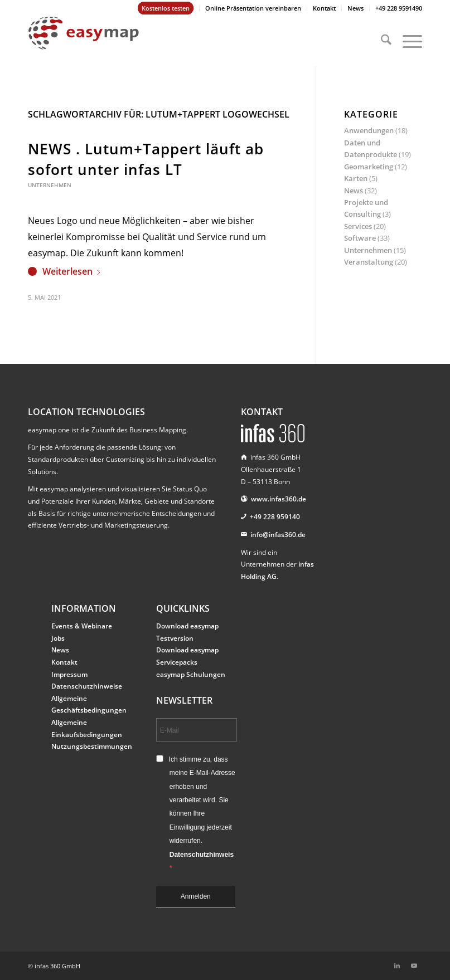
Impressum (69, 674)
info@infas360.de (278, 535)
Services (358, 226)
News (355, 8)
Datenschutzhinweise (87, 686)
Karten (356, 178)
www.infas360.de (279, 499)
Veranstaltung (369, 262)
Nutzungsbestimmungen (92, 746)
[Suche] (381, 41)
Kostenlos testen (166, 8)
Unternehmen (50, 185)
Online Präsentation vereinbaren (253, 8)
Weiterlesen (72, 271)
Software (360, 238)
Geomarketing (369, 167)
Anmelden (196, 896)
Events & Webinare (82, 626)
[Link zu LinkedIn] (397, 966)
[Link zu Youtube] (414, 966)
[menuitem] (166, 8)
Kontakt (324, 8)
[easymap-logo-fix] (84, 41)
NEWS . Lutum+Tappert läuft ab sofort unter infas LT (146, 159)
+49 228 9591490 (399, 8)
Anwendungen (369, 130)
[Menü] (407, 41)
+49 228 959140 (275, 517)
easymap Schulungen (191, 674)
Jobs (58, 638)
